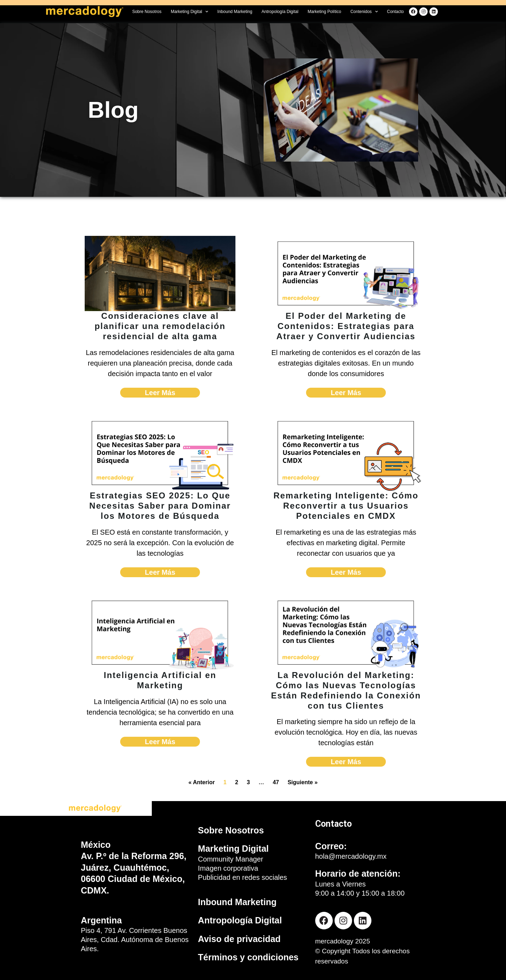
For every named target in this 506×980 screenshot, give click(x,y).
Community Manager (231, 859)
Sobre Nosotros (147, 12)
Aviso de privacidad (239, 939)
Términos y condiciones (248, 957)
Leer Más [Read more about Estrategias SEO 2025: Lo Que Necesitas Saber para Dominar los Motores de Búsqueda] (160, 572)
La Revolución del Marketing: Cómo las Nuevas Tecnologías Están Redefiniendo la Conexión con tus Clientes (346, 690)
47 (276, 782)
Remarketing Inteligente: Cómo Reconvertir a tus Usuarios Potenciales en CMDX (346, 506)
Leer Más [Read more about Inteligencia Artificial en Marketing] (160, 742)
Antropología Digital (280, 12)
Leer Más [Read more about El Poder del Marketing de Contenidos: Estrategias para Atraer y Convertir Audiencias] (346, 393)
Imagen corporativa (228, 868)
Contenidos (364, 12)
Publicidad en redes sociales (242, 877)
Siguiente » (302, 782)
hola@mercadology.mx (351, 856)
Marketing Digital (189, 12)
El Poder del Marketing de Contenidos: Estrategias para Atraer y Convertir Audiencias (346, 326)
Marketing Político (324, 12)
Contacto (395, 12)
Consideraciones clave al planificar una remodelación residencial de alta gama (160, 326)
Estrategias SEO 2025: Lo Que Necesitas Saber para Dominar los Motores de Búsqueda (160, 506)
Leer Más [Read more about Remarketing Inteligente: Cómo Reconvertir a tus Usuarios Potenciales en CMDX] (346, 572)
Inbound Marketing (235, 12)
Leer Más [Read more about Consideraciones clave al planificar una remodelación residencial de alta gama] (160, 393)
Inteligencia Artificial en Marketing (160, 680)
